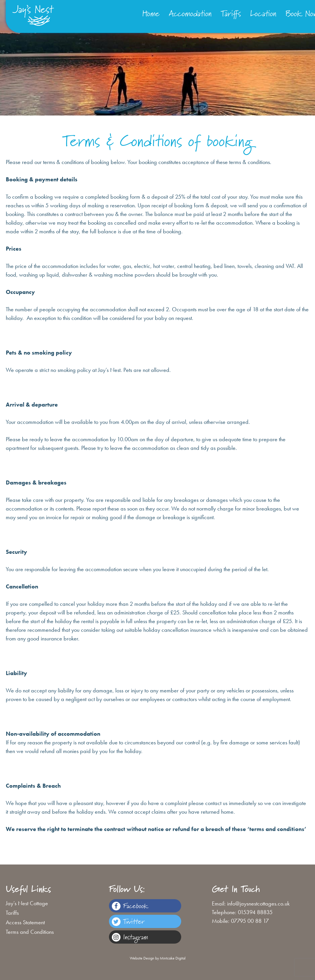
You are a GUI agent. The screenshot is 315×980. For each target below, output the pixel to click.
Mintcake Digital (173, 958)
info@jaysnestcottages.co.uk (258, 903)
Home (151, 13)
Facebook (130, 906)
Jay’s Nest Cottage (27, 903)
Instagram (130, 937)
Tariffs (231, 13)
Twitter (128, 921)
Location (263, 13)
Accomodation (190, 13)
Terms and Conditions (30, 932)
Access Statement (25, 922)
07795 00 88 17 (250, 921)
